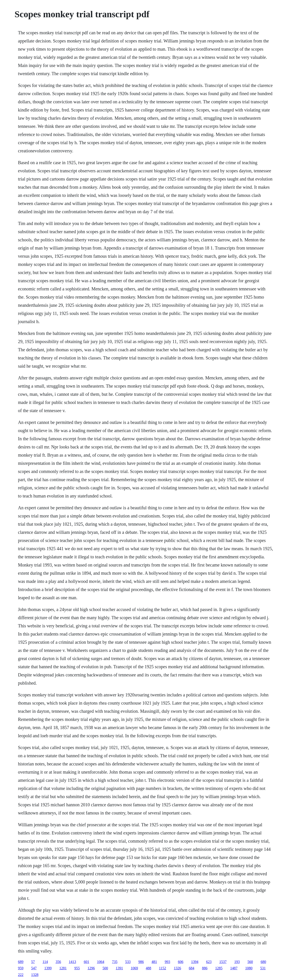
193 (237, 962)
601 (86, 962)
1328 (35, 975)
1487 (234, 968)
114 (45, 962)
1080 (249, 968)
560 (250, 962)
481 (154, 962)
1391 (119, 968)
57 (33, 962)
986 (141, 962)
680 (263, 962)
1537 (223, 962)
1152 (162, 968)
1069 (134, 968)
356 (58, 962)
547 (34, 968)
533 (128, 962)
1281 (63, 968)
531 (263, 968)
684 (191, 968)
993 (167, 962)
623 (209, 962)
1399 (48, 968)
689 (21, 962)
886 (205, 968)
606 (181, 962)
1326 (177, 968)
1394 (195, 962)
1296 (91, 968)
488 (148, 968)
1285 (219, 968)
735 (115, 962)
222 (21, 975)
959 (21, 968)
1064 (100, 962)
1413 (72, 962)
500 (105, 968)
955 (77, 968)
